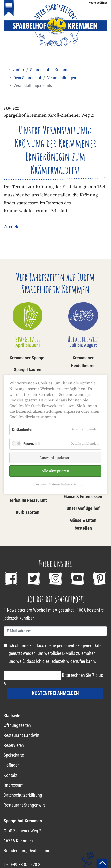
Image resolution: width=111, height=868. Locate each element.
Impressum (37, 484)
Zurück (11, 227)
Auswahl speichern (56, 458)
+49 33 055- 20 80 (27, 865)
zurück (16, 70)
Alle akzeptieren (55, 471)
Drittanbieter (22, 429)
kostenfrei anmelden (55, 693)
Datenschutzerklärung (66, 484)
